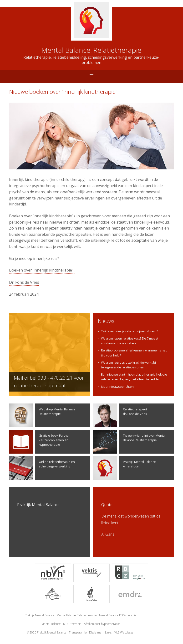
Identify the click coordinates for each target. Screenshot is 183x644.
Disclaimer (96, 632)
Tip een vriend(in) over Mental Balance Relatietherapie (129, 442)
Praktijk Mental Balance (40, 615)
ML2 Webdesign (124, 632)
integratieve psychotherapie (34, 186)
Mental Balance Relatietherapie (77, 615)
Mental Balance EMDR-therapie (61, 624)
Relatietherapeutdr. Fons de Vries (120, 415)
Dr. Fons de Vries (24, 282)
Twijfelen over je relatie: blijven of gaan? (130, 331)
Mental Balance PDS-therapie (118, 615)
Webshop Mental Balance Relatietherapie (42, 415)
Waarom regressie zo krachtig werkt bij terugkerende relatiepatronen (129, 365)
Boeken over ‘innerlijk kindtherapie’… (42, 270)
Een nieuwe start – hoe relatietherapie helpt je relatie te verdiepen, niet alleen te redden (134, 377)
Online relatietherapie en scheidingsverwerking (42, 468)
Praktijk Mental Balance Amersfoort (125, 468)
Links (108, 632)
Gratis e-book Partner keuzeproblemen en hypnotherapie (39, 442)
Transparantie (78, 632)
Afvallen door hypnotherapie (102, 624)
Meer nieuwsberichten (117, 387)
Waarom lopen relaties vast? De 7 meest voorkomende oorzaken (130, 341)
